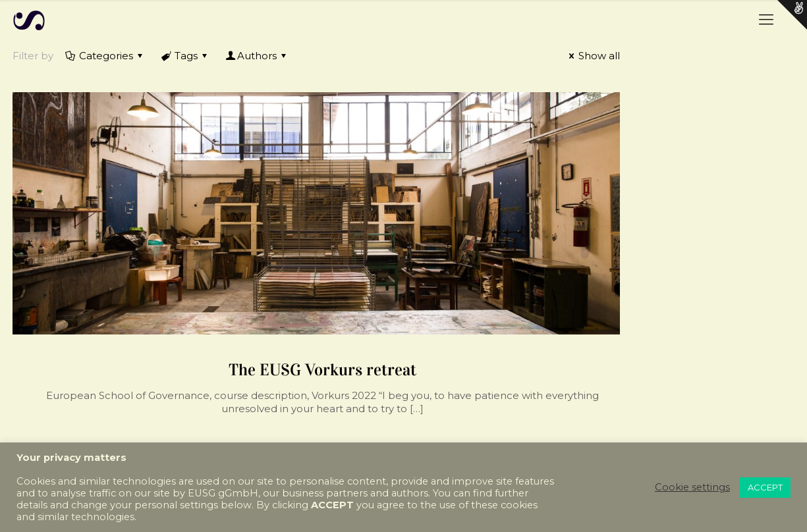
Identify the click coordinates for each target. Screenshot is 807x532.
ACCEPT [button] (765, 487)
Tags (185, 56)
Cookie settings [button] (692, 487)
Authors (257, 56)
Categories (105, 56)
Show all (592, 56)
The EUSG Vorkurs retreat (322, 370)
